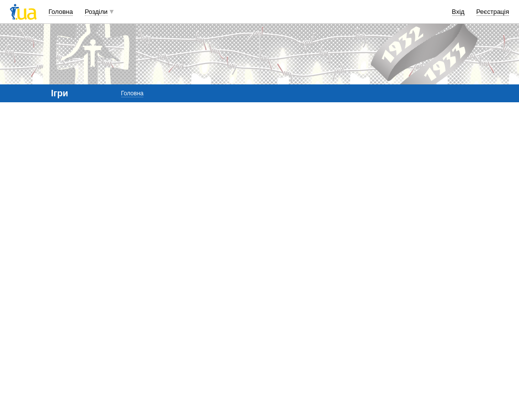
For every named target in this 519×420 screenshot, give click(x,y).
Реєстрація (493, 12)
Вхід (458, 12)
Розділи (96, 12)
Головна (61, 12)
